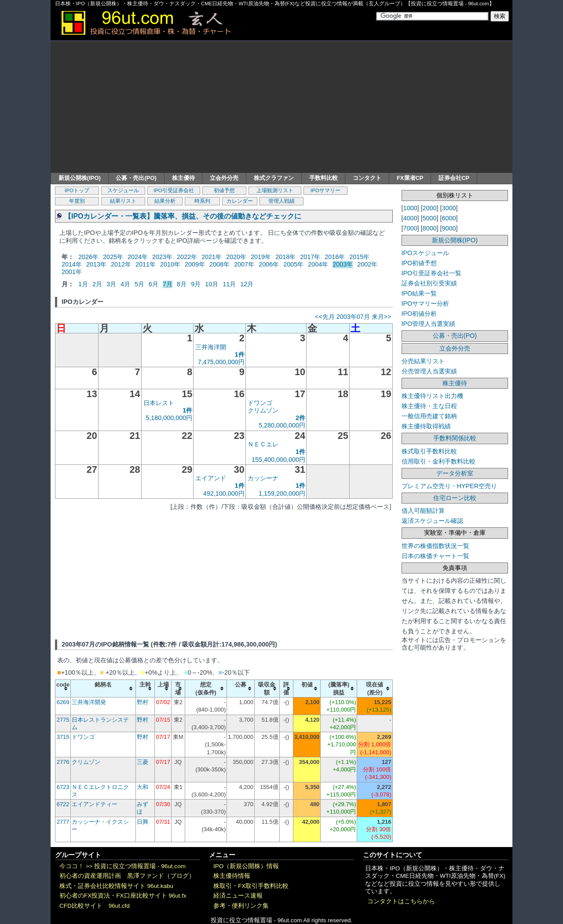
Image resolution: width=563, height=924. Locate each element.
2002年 (367, 264)
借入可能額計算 (423, 511)
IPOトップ (77, 190)
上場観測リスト (275, 190)
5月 (139, 284)
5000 (430, 218)
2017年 (310, 257)
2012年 (121, 264)
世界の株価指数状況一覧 (435, 546)
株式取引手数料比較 (429, 451)
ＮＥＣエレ (263, 444)
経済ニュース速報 (238, 896)
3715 (63, 737)
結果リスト (123, 201)
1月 (83, 284)
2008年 (219, 264)
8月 (182, 284)
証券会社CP (454, 178)
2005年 (293, 264)
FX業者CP (410, 178)
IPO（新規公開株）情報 (246, 866)
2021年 (212, 257)
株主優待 (183, 178)
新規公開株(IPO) (80, 178)
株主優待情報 (232, 876)
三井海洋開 (211, 347)
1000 (410, 208)
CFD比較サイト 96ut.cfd (95, 906)
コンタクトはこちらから (401, 901)
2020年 (236, 257)
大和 (143, 787)
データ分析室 (455, 473)
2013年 (96, 264)
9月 (196, 284)
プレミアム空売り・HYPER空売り (450, 486)
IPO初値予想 (419, 263)
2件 (300, 418)
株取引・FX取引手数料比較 (251, 886)
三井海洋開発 (89, 702)
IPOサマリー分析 (426, 303)
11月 (229, 284)
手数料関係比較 (455, 438)
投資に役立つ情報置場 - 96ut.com (140, 866)
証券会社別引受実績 (429, 283)
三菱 (143, 762)
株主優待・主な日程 (429, 406)
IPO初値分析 (419, 314)
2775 (63, 720)
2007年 (244, 264)
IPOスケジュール (426, 253)
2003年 (343, 264)
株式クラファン (274, 178)
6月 (154, 284)
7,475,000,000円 (221, 362)
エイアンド (211, 478)
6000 (449, 218)
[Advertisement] (281, 107)
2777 (63, 822)
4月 (125, 284)
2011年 (146, 264)
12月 (247, 284)
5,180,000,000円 (169, 418)
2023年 (162, 257)
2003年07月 (353, 317)
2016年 (335, 257)
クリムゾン (263, 410)
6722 (63, 804)
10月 (212, 284)
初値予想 (224, 190)
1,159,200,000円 (282, 493)
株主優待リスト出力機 (432, 396)
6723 (63, 787)
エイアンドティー (95, 804)
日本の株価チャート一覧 (435, 556)
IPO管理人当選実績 (429, 324)
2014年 (72, 264)
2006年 (269, 264)
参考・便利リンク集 (241, 906)
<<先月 (325, 317)
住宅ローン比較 (455, 498)
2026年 (88, 257)
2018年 (285, 257)
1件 (240, 354)
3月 (111, 284)
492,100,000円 (224, 493)
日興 (143, 822)
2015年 (359, 257)
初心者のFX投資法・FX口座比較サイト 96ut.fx (123, 896)
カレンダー (240, 201)
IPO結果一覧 (419, 293)
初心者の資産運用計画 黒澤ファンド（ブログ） (127, 876)
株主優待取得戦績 (426, 426)
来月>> (382, 317)
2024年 (138, 257)
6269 (63, 702)
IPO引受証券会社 (174, 190)
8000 (430, 228)
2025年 (113, 257)
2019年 (261, 257)
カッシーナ (263, 478)
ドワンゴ (260, 403)
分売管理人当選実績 (429, 371)
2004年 (318, 264)
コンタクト (367, 178)
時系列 (202, 201)
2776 (63, 762)
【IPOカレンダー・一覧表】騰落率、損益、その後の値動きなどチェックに (183, 216)
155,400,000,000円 (278, 460)
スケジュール (123, 190)
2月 (97, 284)
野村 (143, 702)
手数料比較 (324, 178)
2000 (430, 208)
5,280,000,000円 (282, 425)
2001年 (72, 272)
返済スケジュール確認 (432, 521)
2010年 (170, 264)
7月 (168, 284)
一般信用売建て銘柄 (429, 416)
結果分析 (165, 201)
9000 (449, 228)
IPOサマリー (325, 190)
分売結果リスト (423, 361)
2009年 (195, 264)
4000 (410, 218)
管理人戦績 (281, 201)
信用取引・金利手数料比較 (439, 461)
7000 (410, 228)
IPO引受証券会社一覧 (432, 273)
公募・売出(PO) (136, 178)
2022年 (187, 257)
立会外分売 (224, 178)
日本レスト (159, 403)
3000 (449, 208)
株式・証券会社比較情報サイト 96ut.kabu (116, 886)
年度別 (77, 201)
